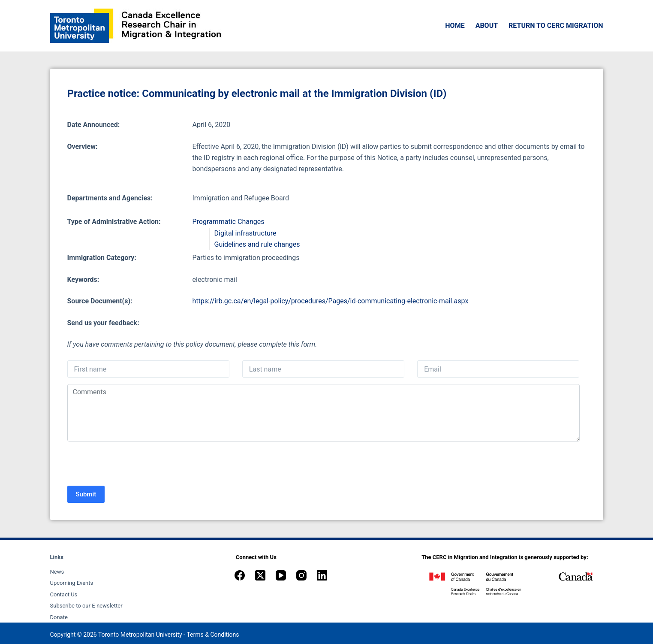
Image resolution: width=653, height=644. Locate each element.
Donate (59, 617)
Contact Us (64, 594)
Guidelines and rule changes (257, 244)
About (487, 26)
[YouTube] (281, 575)
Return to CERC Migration (556, 26)
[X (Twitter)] (260, 575)
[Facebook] (240, 575)
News (57, 572)
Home (455, 26)
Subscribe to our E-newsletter (86, 606)
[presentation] (132, 465)
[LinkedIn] (322, 575)
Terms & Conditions (213, 635)
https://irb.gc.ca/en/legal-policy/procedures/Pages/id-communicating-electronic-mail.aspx (331, 301)
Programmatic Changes (229, 222)
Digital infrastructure (245, 233)
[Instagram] (301, 575)
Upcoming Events (72, 583)
